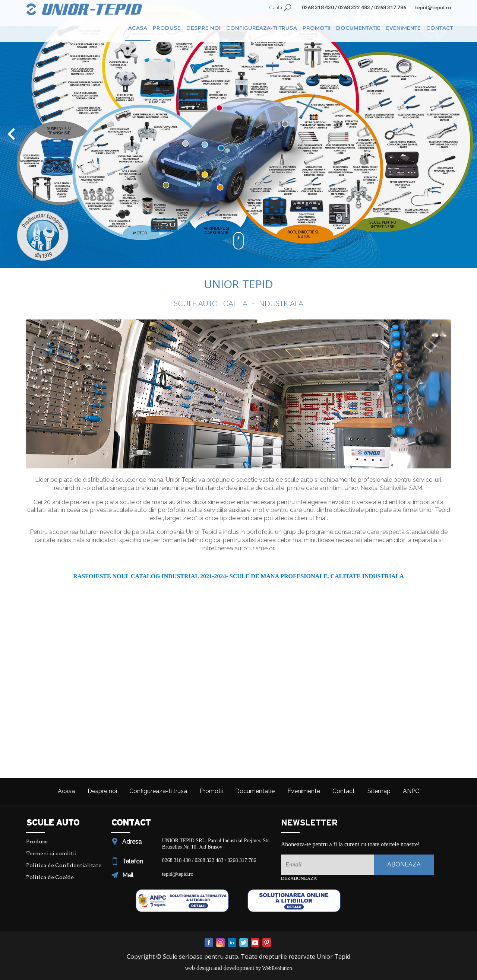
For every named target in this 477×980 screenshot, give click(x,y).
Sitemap (379, 791)
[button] (12, 134)
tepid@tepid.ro (433, 7)
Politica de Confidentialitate (64, 865)
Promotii (317, 28)
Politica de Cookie (50, 877)
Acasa (138, 28)
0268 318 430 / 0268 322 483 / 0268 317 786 (354, 7)
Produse (167, 28)
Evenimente (403, 28)
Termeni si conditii (51, 853)
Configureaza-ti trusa (262, 28)
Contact (440, 28)
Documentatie (358, 28)
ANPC (411, 791)
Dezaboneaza (299, 878)
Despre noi (203, 28)
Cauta (276, 7)
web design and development (219, 968)
